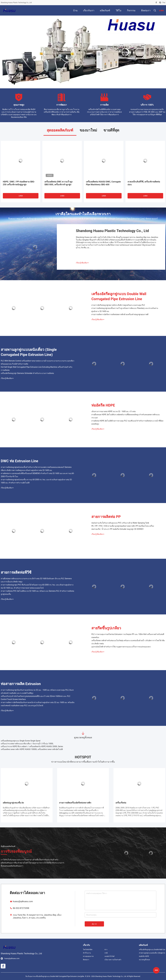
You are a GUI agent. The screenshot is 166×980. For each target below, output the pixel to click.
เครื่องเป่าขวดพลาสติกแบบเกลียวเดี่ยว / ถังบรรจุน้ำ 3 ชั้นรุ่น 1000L (27, 744)
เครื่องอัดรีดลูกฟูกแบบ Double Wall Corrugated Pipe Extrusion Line (119, 296)
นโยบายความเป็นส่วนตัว (113, 960)
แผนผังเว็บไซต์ (109, 956)
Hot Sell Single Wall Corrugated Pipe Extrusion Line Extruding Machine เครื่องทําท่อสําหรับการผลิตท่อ (37, 369)
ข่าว (106, 950)
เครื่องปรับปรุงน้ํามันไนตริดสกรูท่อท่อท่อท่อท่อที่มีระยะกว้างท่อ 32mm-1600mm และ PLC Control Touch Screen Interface (36, 698)
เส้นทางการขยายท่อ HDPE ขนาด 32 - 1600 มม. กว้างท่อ (113, 411)
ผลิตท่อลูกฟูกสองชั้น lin (13, 803)
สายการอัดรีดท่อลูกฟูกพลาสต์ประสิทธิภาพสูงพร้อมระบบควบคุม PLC (118, 305)
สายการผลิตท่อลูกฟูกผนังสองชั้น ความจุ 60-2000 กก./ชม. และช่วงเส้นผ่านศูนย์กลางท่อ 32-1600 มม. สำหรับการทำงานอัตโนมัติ (36, 481)
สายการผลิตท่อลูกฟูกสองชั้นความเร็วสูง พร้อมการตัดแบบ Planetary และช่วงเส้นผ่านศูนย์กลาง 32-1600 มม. (125, 310)
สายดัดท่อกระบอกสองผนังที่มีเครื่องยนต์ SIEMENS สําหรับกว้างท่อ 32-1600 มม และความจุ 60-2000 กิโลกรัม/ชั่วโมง (37, 475)
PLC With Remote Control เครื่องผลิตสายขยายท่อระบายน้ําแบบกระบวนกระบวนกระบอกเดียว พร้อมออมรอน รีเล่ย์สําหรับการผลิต (37, 362)
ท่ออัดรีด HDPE (103, 405)
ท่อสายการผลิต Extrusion (21, 684)
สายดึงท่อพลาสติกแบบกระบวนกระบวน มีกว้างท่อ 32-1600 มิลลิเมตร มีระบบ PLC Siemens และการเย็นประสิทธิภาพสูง (36, 580)
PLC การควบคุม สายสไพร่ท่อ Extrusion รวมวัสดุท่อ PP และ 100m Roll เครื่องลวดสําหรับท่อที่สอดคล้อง (128, 636)
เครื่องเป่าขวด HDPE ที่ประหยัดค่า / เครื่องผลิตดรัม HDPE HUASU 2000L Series (32, 746)
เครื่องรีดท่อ (121, 803)
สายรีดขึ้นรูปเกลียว (106, 628)
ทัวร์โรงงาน (87, 953)
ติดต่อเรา (86, 960)
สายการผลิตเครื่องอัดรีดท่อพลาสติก (75, 803)
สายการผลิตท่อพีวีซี (16, 572)
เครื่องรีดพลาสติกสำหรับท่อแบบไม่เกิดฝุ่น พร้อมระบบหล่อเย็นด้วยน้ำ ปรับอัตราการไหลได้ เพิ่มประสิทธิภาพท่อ (128, 642)
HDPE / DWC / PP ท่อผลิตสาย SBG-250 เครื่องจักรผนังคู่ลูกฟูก (19, 183)
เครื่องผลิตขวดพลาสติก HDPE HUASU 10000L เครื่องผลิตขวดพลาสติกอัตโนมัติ (32, 749)
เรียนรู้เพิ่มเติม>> (82, 263)
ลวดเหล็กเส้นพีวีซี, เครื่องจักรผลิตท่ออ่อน (144, 183)
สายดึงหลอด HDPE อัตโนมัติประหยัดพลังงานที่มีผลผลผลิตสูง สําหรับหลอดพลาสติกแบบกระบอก (126, 416)
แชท (21, 196)
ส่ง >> (94, 924)
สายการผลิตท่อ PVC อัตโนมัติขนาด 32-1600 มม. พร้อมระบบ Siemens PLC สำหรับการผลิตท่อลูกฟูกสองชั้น (37, 593)
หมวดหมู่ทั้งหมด (144, 960)
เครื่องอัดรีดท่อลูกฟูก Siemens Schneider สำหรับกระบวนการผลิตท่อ (27, 373)
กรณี (106, 953)
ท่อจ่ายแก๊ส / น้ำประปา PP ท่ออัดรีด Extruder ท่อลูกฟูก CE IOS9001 (118, 529)
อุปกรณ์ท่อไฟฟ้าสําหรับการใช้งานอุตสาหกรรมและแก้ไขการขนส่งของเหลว (121, 647)
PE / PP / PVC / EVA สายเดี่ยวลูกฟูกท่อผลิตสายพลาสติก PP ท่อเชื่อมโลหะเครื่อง (123, 526)
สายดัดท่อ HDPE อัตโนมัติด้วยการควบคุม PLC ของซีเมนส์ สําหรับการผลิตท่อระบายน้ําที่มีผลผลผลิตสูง (127, 422)
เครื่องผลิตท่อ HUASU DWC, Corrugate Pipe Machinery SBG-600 (103, 183)
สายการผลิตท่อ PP (106, 517)
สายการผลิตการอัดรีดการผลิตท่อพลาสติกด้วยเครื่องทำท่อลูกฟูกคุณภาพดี (120, 314)
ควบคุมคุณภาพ (88, 956)
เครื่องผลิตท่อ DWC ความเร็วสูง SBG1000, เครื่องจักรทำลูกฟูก (58, 183)
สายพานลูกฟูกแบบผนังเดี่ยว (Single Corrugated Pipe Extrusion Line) (29, 352)
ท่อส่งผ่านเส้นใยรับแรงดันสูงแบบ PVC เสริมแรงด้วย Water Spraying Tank (120, 523)
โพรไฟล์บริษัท (88, 950)
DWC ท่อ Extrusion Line (19, 461)
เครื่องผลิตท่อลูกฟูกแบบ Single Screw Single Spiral (21, 741)
